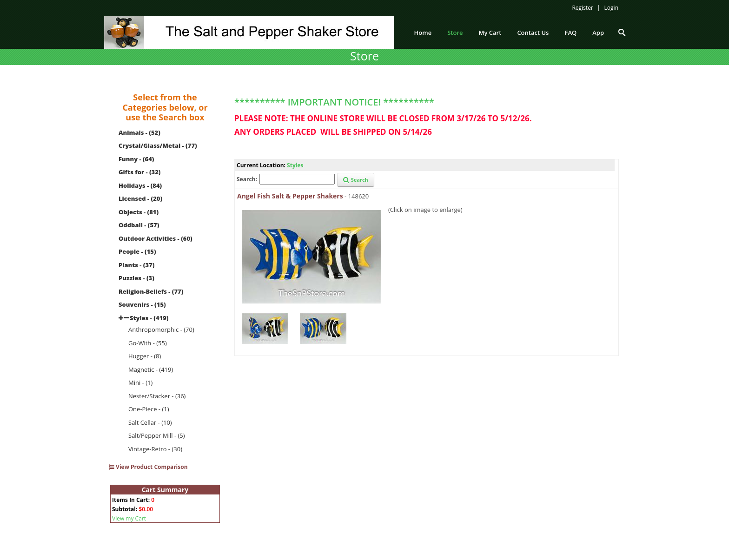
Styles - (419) (149, 318)
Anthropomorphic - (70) (161, 329)
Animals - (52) (139, 132)
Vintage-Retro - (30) (155, 449)
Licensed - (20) (140, 198)
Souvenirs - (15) (142, 304)
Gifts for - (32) (140, 172)
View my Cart (129, 518)
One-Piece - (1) (149, 409)
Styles (295, 165)
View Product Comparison (148, 467)
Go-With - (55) (148, 343)
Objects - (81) (139, 212)
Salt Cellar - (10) (150, 422)
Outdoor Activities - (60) (156, 238)
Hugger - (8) (145, 356)
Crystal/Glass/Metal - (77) (158, 145)
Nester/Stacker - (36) (157, 396)
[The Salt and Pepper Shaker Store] (249, 32)
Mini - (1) (140, 382)
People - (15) (137, 251)
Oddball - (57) (139, 225)
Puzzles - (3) (136, 278)
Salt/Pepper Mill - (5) (157, 435)
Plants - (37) (136, 265)
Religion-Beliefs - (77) (151, 291)
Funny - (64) (136, 159)
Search (356, 180)
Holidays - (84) (140, 185)
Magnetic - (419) (151, 369)
